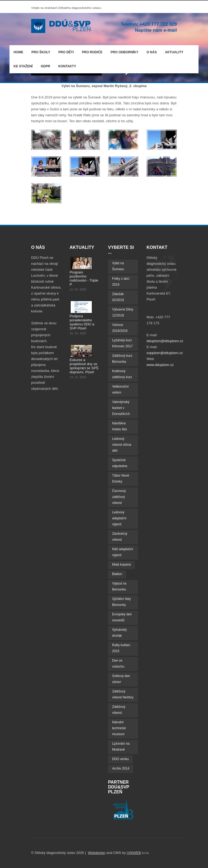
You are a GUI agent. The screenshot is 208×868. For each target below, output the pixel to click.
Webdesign (97, 853)
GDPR (45, 66)
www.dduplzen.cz (160, 365)
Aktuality (174, 52)
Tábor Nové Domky (121, 478)
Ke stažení (23, 66)
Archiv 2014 (121, 768)
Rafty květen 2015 (121, 648)
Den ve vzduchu (118, 664)
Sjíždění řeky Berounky (121, 602)
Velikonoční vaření (120, 390)
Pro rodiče (91, 51)
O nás (150, 51)
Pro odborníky (124, 52)
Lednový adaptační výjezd (119, 518)
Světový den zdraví (121, 679)
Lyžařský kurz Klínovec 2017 (122, 343)
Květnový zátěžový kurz (122, 374)
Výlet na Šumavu (118, 266)
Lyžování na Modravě (121, 747)
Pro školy (41, 52)
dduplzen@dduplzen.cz (165, 341)
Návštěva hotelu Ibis (120, 426)
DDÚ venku (120, 759)
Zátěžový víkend (119, 710)
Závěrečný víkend (120, 537)
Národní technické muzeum (119, 728)
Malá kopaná (121, 565)
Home (18, 52)
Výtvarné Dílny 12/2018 (123, 312)
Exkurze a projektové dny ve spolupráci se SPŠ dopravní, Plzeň (84, 366)
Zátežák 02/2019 (118, 297)
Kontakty (67, 66)
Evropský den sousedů (122, 617)
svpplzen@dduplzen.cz (165, 353)
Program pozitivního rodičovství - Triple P (84, 278)
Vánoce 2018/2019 (120, 328)
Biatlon (117, 574)
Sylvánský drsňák (119, 633)
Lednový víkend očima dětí (122, 445)
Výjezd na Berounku (119, 586)
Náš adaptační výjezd (123, 552)
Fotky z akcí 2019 (121, 282)
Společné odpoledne (120, 463)
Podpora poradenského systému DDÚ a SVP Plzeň (82, 322)
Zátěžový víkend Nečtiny (123, 694)
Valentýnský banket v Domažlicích (121, 408)
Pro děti (66, 52)
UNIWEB (134, 853)
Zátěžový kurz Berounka (122, 359)
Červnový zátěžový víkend (119, 497)
